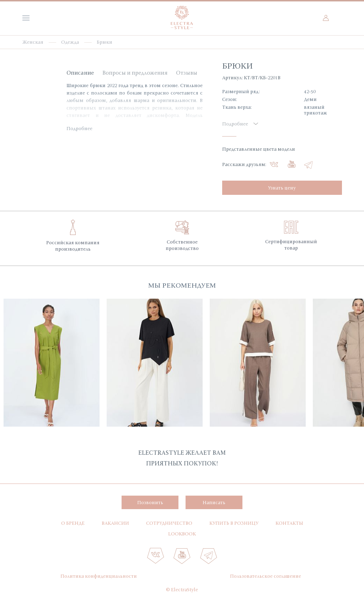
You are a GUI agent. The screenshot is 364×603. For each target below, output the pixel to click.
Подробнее (79, 128)
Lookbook (182, 534)
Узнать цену (282, 188)
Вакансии (115, 523)
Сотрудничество (169, 523)
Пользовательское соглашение (266, 576)
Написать (214, 502)
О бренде (73, 523)
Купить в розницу (234, 523)
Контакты (289, 523)
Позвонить (150, 502)
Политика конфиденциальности (99, 576)
